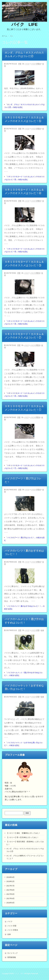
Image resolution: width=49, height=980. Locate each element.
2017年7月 (10, 886)
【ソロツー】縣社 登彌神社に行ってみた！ (23, 833)
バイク (27, 64)
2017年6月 (10, 890)
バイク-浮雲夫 (36, 64)
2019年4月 (10, 877)
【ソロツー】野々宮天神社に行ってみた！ (23, 837)
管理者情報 (12, 957)
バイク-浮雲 (35, 630)
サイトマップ (12, 953)
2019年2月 (10, 881)
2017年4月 (10, 898)
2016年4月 (10, 903)
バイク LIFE (24, 24)
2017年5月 (10, 894)
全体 (42, 630)
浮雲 (20, 64)
